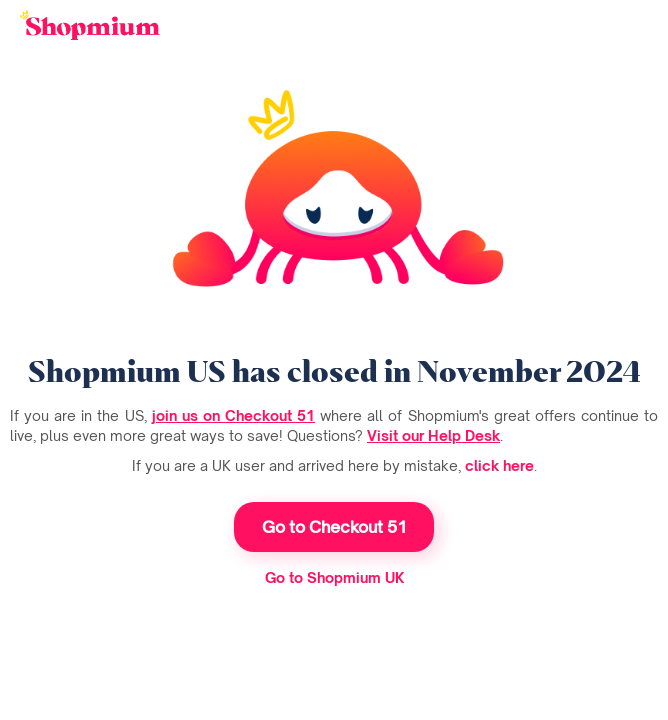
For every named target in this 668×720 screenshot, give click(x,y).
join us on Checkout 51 (233, 415)
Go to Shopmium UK (334, 577)
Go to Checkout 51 (334, 527)
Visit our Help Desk (433, 435)
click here (499, 465)
